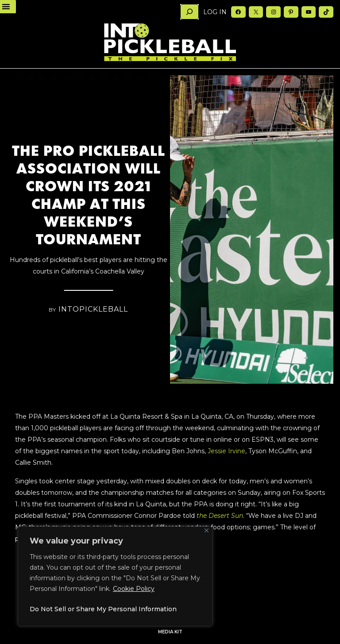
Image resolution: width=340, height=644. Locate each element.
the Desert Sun (220, 516)
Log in (215, 12)
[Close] (207, 530)
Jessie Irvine (226, 451)
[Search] (189, 12)
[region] (115, 576)
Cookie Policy (134, 589)
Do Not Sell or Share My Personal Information (103, 609)
